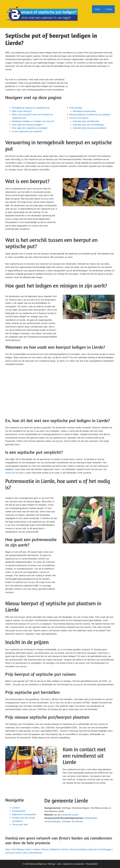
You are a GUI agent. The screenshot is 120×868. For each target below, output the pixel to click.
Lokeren (36, 849)
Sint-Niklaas (18, 849)
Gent (8, 849)
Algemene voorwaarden (73, 864)
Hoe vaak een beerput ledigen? (28, 125)
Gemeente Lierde (70, 815)
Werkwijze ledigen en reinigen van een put (33, 121)
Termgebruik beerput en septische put (31, 108)
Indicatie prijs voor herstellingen (88, 125)
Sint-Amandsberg (79, 849)
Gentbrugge (105, 849)
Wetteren (55, 849)
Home (97, 9)
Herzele (79, 821)
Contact (109, 9)
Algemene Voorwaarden (24, 814)
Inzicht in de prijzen (79, 118)
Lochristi (9, 853)
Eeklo (18, 853)
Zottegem (67, 821)
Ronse (46, 849)
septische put (36, 624)
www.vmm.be (12, 473)
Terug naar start (20, 824)
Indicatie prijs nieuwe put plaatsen (90, 128)
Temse (65, 849)
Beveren (93, 849)
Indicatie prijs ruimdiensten (86, 121)
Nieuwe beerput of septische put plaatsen (90, 115)
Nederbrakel (91, 818)
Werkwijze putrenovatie (84, 111)
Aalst (28, 849)
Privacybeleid (19, 811)
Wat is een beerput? (22, 111)
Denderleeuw (36, 853)
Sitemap (51, 864)
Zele (25, 853)
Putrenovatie (76, 108)
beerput (45, 199)
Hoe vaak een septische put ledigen (30, 128)
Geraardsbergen (52, 821)
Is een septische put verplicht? (27, 131)
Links (59, 864)
